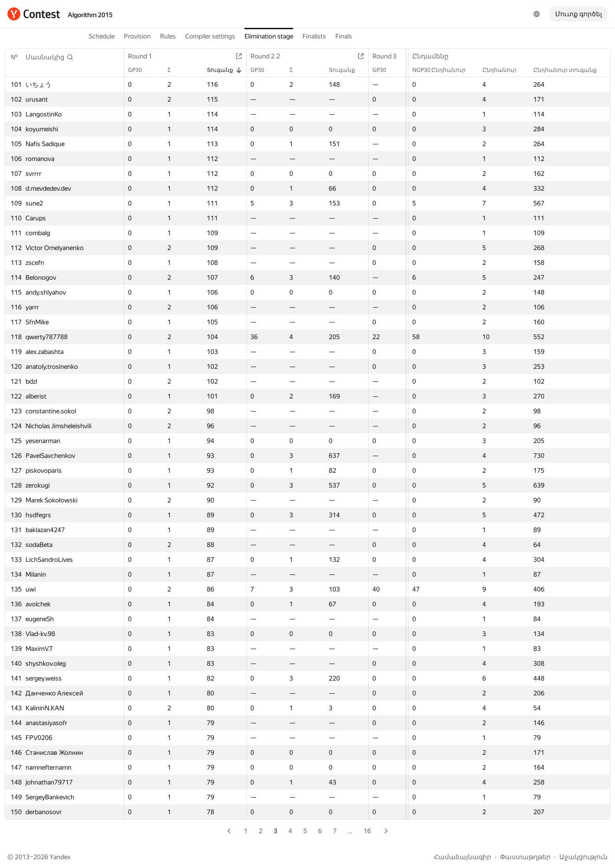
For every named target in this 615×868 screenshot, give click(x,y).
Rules (168, 36)
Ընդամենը (435, 56)
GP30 (140, 70)
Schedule (102, 36)
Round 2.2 (270, 56)
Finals (344, 36)
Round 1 (145, 56)
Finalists (314, 36)
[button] (50, 57)
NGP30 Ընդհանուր (444, 70)
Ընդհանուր (504, 70)
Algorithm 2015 (90, 15)
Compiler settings (210, 36)
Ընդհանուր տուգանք (570, 70)
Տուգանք (225, 70)
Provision (137, 36)
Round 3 (389, 56)
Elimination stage (269, 36)
